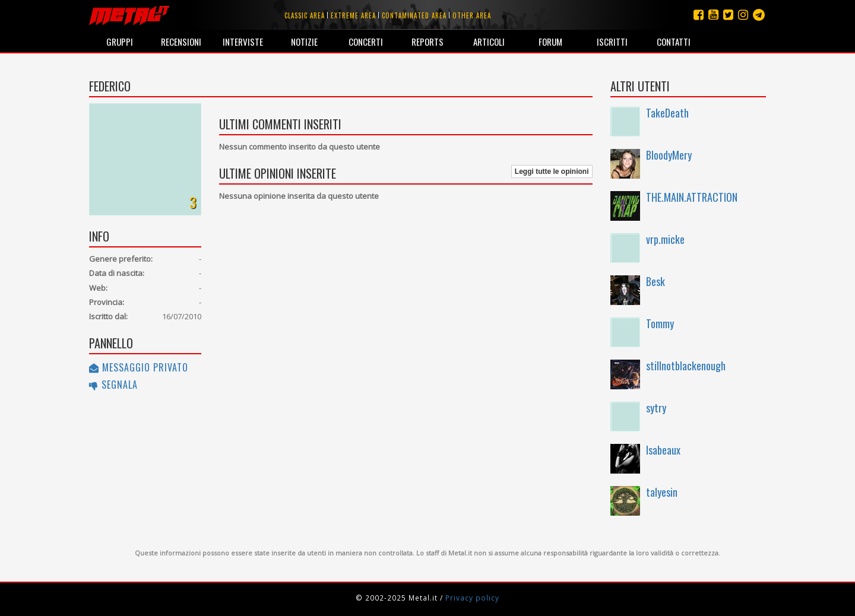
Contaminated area (414, 15)
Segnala (113, 385)
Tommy (660, 323)
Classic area (305, 15)
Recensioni (181, 42)
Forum (550, 42)
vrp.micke (665, 239)
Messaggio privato (139, 367)
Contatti (674, 42)
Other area (472, 15)
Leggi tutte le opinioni (552, 172)
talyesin (662, 492)
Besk (655, 281)
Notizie (304, 42)
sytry (656, 408)
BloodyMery (669, 155)
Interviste (243, 42)
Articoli (489, 42)
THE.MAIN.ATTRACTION (692, 197)
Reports (427, 42)
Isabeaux (663, 450)
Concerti (366, 42)
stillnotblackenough (686, 366)
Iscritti (612, 42)
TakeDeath (667, 113)
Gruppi (120, 42)
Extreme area (353, 15)
